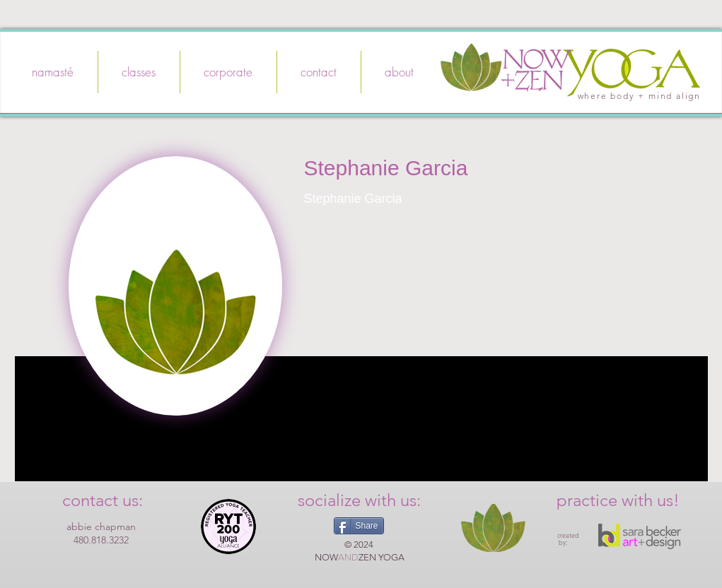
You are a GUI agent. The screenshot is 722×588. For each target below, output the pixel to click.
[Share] (359, 526)
